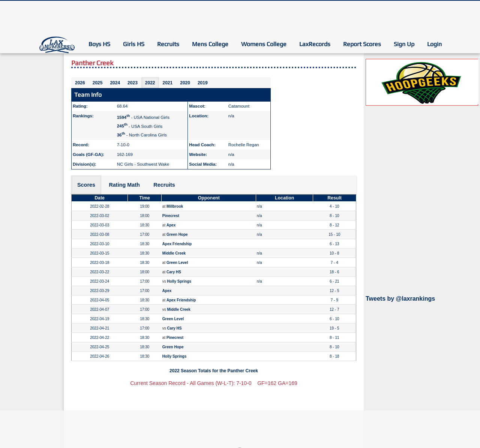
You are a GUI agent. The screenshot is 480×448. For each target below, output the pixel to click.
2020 (185, 83)
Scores (86, 185)
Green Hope (177, 234)
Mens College (210, 44)
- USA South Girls (140, 126)
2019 (203, 83)
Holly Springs (179, 281)
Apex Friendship (177, 244)
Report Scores (362, 44)
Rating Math (124, 185)
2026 (80, 83)
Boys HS (99, 44)
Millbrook (175, 206)
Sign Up (404, 44)
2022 (150, 83)
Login (434, 44)
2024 (115, 83)
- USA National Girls (143, 117)
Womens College (264, 44)
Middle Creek (174, 253)
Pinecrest (171, 216)
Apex (171, 225)
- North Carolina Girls (142, 135)
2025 (98, 83)
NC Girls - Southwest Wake (143, 164)
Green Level (177, 263)
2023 (133, 83)
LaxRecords (315, 44)
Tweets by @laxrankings (400, 299)
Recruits (168, 44)
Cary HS (174, 272)
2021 (168, 83)
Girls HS (134, 44)
